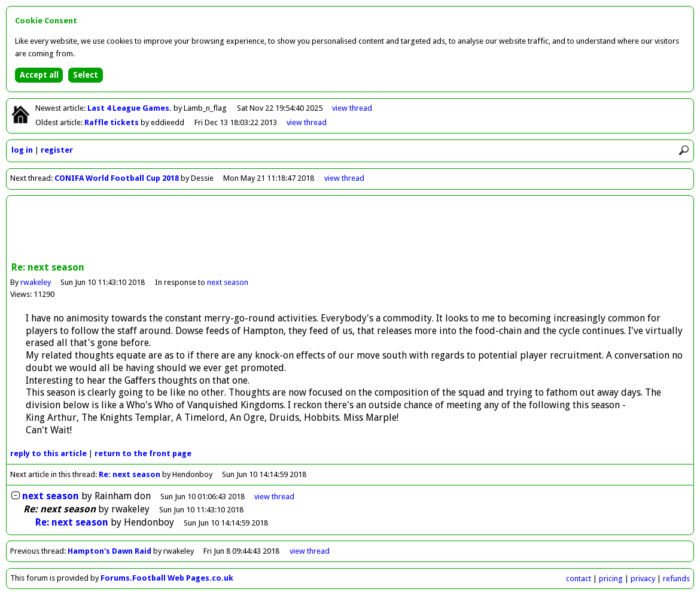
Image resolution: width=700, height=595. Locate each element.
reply (48, 453)
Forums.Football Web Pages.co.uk (167, 578)
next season (228, 282)
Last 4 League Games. (130, 108)
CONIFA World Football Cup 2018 (117, 178)
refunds (676, 579)
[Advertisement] (350, 230)
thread (274, 497)
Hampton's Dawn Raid (109, 551)
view (352, 108)
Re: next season (130, 474)
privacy (643, 579)
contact (579, 579)
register (57, 150)
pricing (611, 579)
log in (22, 150)
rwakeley (36, 282)
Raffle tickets (112, 122)
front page (143, 453)
